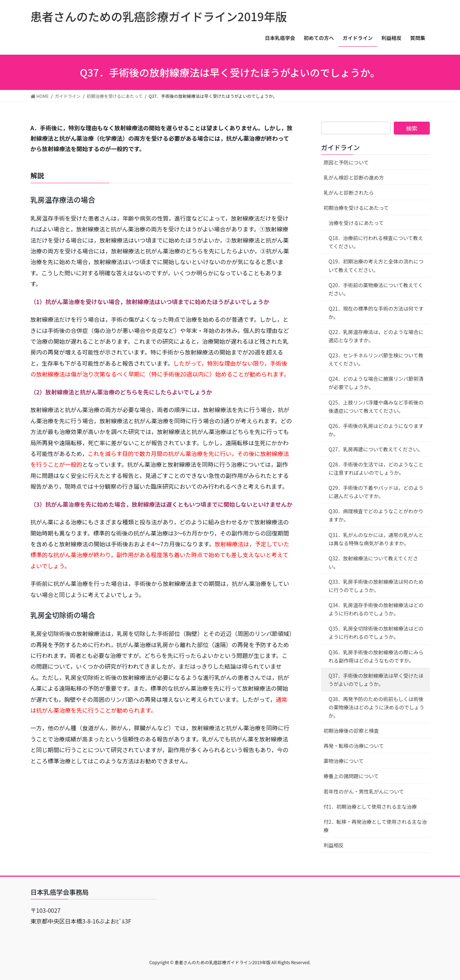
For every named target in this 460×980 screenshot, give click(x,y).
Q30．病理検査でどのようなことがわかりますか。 (376, 515)
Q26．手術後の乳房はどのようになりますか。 (376, 430)
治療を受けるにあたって (356, 223)
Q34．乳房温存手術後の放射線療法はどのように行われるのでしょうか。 (376, 609)
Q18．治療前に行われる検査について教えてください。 (376, 242)
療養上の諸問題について (351, 776)
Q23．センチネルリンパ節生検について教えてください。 (376, 359)
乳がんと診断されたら (349, 193)
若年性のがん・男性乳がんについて (364, 791)
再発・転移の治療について (354, 746)
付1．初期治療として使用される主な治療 (370, 807)
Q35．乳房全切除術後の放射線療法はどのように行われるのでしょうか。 (376, 633)
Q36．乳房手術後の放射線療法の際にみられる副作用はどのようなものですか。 (376, 656)
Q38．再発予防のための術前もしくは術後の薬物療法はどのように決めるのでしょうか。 (377, 707)
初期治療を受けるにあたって (356, 208)
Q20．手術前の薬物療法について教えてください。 (376, 289)
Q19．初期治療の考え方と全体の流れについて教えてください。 (376, 265)
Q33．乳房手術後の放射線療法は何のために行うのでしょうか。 (376, 586)
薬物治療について (344, 761)
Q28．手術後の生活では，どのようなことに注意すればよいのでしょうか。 (376, 468)
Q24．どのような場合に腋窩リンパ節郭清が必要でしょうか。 (376, 383)
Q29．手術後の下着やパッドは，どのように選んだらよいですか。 (376, 492)
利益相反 (334, 845)
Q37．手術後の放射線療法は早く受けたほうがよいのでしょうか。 (376, 680)
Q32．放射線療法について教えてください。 (373, 562)
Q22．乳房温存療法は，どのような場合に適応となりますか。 (376, 336)
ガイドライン (341, 147)
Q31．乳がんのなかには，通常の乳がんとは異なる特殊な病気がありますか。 (376, 539)
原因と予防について (346, 162)
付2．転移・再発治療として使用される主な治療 (375, 826)
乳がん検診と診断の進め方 (354, 177)
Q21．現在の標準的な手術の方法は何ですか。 (376, 313)
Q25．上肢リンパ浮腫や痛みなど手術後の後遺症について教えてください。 (376, 407)
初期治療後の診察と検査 (351, 731)
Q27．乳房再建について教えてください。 (376, 449)
